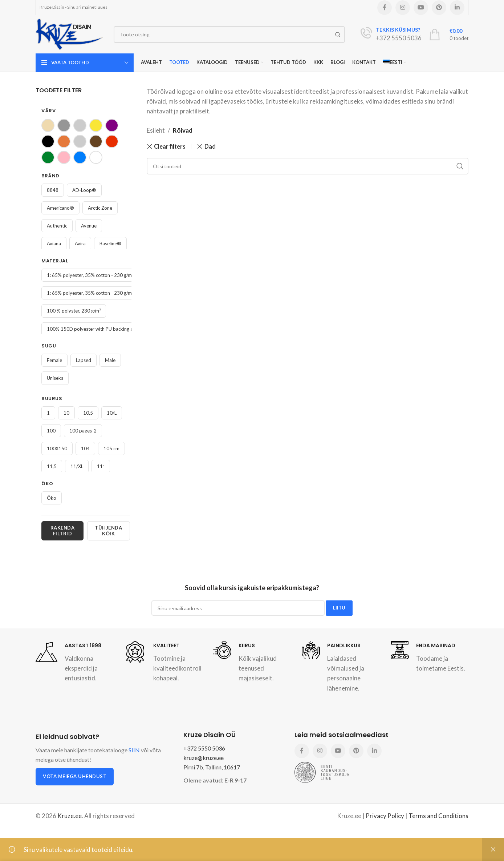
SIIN (134, 750)
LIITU (339, 608)
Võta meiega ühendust (75, 776)
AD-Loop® (84, 190)
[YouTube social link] (421, 8)
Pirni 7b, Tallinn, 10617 (212, 767)
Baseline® (110, 244)
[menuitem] (395, 63)
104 (85, 448)
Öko (52, 498)
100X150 (57, 448)
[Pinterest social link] (439, 8)
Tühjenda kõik (108, 531)
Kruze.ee (70, 816)
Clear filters (170, 146)
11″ (101, 466)
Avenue (89, 226)
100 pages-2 (83, 431)
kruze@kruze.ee (204, 758)
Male (110, 360)
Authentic (57, 226)
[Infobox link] (391, 34)
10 (66, 413)
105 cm (111, 448)
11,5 (52, 466)
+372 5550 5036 (204, 748)
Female (54, 360)
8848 (53, 190)
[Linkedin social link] (457, 8)
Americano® (60, 208)
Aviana (54, 244)
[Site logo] (69, 34)
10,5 (88, 413)
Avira (80, 244)
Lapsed (84, 360)
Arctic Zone (100, 208)
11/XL (77, 466)
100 (51, 431)
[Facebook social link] (385, 8)
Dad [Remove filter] (210, 146)
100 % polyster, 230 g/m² (74, 311)
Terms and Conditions (438, 816)
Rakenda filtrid (63, 531)
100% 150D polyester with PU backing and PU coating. (105, 329)
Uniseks (55, 378)
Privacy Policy (385, 816)
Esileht (156, 130)
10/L (112, 413)
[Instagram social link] (403, 8)
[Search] (229, 35)
